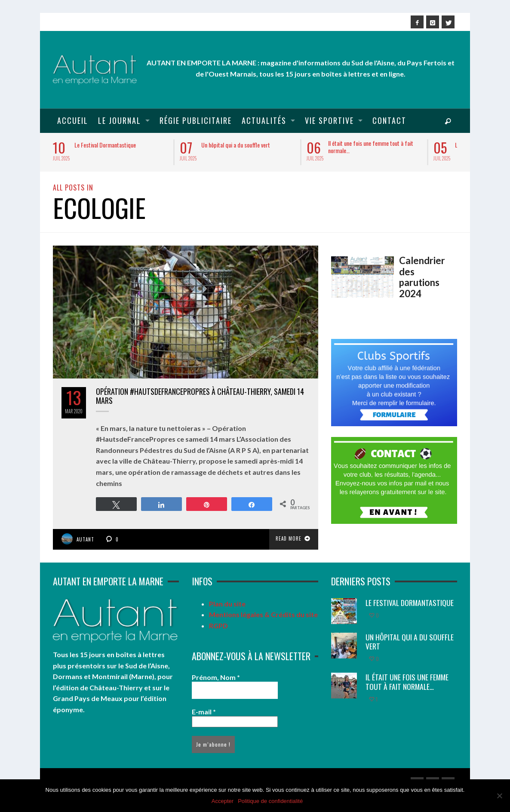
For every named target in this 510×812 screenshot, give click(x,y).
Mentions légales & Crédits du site (263, 614)
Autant (85, 539)
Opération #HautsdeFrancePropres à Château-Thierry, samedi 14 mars (200, 396)
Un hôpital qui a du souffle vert (236, 145)
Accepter (223, 801)
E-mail (204, 712)
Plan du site (227, 604)
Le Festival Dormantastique (105, 145)
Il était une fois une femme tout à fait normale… (371, 147)
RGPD (218, 626)
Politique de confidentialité (270, 801)
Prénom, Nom (216, 677)
